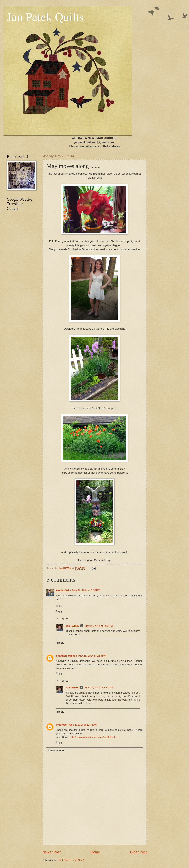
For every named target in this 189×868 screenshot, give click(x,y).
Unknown (62, 725)
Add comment (56, 750)
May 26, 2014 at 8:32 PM (99, 688)
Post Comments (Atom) (71, 860)
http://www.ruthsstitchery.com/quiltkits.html (94, 737)
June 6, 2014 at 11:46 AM (83, 725)
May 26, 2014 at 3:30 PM (86, 590)
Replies (64, 619)
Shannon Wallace (66, 656)
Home (95, 852)
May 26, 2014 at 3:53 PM (92, 656)
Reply (59, 611)
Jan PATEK (72, 626)
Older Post (138, 852)
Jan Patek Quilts (45, 17)
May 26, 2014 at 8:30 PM (99, 626)
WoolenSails (63, 590)
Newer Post (51, 852)
